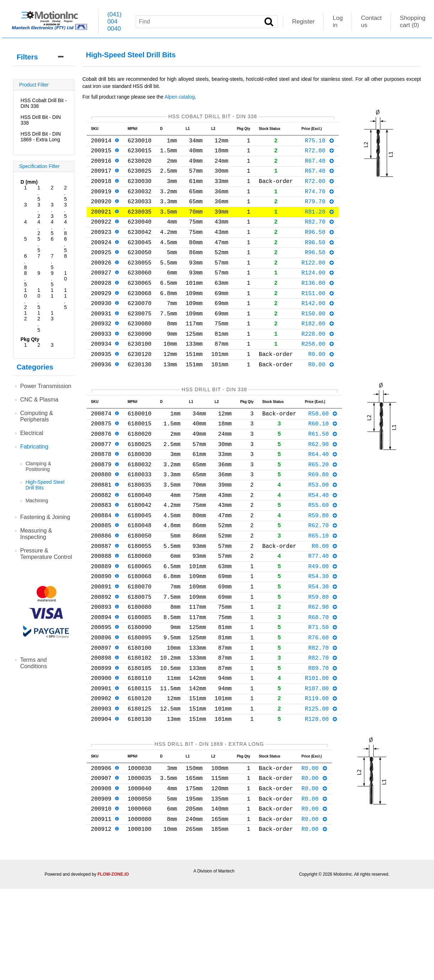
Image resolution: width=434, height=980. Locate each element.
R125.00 (322, 787)
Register (303, 22)
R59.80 (323, 566)
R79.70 (320, 213)
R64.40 (323, 497)
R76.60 (323, 706)
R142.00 (318, 329)
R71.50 (323, 694)
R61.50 (323, 473)
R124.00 (318, 294)
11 (52, 293)
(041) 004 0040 (114, 22)
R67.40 (320, 166)
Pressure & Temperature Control (46, 554)
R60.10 (323, 462)
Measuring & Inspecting (36, 534)
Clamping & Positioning (38, 466)
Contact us (371, 22)
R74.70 (320, 201)
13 (52, 316)
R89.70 (323, 740)
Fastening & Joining (45, 517)
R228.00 (318, 363)
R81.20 (320, 224)
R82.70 (320, 236)
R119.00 (322, 775)
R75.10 (320, 143)
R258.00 (318, 375)
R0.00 (321, 387)
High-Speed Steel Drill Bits (45, 485)
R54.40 (323, 543)
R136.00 (318, 305)
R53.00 (323, 531)
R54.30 (323, 636)
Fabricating (34, 447)
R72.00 (320, 154)
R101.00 (322, 752)
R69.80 (323, 520)
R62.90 (323, 485)
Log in (338, 22)
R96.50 (320, 247)
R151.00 (318, 317)
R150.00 (318, 340)
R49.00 (323, 624)
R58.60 (323, 450)
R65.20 (323, 508)
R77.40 (323, 613)
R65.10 (323, 589)
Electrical (32, 433)
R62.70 (323, 578)
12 (26, 316)
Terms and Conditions (34, 663)
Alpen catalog (180, 97)
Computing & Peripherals (37, 416)
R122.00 (318, 282)
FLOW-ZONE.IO (113, 965)
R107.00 (322, 764)
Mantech (226, 962)
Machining (37, 501)
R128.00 (322, 798)
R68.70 (323, 682)
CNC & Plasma (39, 400)
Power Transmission (46, 386)
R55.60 (323, 555)
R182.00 (318, 352)
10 (65, 276)
